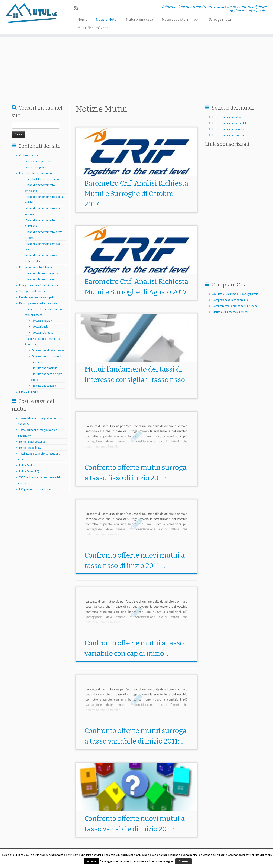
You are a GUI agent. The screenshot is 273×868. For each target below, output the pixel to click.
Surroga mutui (220, 19)
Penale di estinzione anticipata (37, 297)
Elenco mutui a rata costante (229, 135)
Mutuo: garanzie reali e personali (38, 303)
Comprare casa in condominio (230, 300)
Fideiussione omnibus (44, 368)
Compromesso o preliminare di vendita (235, 306)
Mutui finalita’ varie (93, 28)
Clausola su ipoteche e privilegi (230, 312)
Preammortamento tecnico (41, 279)
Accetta (91, 861)
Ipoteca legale (40, 327)
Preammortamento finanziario (43, 273)
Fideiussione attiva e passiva (48, 350)
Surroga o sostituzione (32, 291)
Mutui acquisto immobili (181, 19)
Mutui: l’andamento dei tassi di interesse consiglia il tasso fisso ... (135, 380)
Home (82, 19)
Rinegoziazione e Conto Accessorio (40, 285)
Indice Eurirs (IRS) (29, 471)
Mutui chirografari (36, 167)
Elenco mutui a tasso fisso (227, 117)
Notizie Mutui (107, 19)
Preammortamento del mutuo (37, 267)
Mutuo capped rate (30, 448)
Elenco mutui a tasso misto (228, 129)
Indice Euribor (27, 465)
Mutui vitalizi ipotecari (38, 161)
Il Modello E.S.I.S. (29, 392)
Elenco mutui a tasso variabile (230, 123)
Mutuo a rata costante (32, 442)
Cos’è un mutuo (28, 155)
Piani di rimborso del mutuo (36, 173)
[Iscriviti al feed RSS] (78, 8)
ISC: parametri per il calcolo (35, 489)
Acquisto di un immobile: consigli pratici (236, 294)
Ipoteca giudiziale (42, 321)
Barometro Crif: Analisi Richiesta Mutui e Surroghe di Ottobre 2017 (136, 194)
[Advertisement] (150, 67)
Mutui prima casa (139, 19)
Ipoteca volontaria (43, 333)
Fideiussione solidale (44, 386)
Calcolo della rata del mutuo (42, 179)
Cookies (183, 861)
